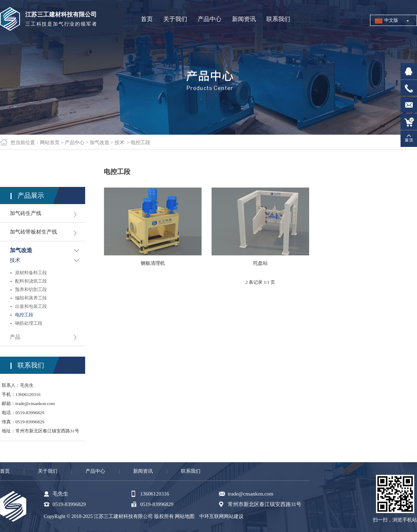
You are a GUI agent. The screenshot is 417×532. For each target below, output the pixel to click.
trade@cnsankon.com (35, 403)
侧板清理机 (153, 263)
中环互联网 (212, 516)
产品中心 (75, 143)
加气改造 (100, 143)
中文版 (391, 20)
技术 (119, 143)
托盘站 (260, 263)
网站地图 (185, 516)
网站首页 (50, 143)
